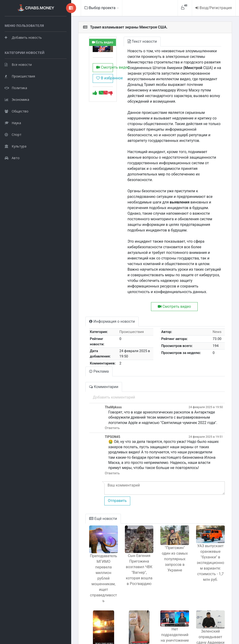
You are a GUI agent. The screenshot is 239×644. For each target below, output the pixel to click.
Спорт (13, 158)
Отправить (93, 455)
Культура (16, 169)
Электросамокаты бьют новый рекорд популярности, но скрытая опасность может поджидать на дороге (82, 605)
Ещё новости (79, 473)
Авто (12, 181)
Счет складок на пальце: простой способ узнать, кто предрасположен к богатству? (124, 603)
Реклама (75, 331)
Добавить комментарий (90, 357)
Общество (17, 134)
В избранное (83, 82)
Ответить (88, 388)
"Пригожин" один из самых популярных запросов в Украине (165, 515)
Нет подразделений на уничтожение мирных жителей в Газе (165, 585)
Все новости (18, 88)
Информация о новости (88, 288)
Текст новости (124, 41)
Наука (13, 146)
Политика (16, 111)
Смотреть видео (83, 71)
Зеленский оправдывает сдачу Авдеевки (207, 584)
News (215, 298)
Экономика (17, 123)
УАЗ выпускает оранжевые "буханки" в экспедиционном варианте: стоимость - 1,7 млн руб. (207, 521)
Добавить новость (23, 49)
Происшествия (20, 99)
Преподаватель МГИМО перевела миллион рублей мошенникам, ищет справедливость (82, 527)
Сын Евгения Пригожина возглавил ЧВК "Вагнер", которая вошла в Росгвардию (124, 530)
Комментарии (79, 346)
